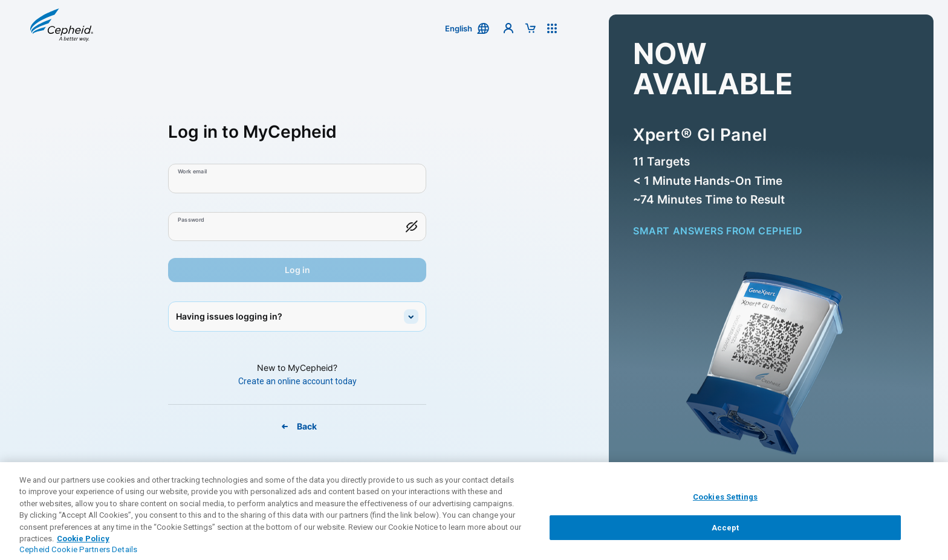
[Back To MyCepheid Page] (297, 426)
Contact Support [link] (293, 507)
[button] (62, 28)
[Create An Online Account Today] (297, 381)
